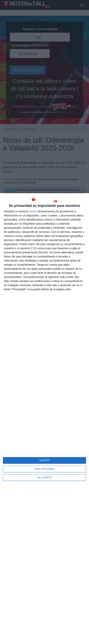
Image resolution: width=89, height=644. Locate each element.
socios (33, 211)
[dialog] (44, 419)
